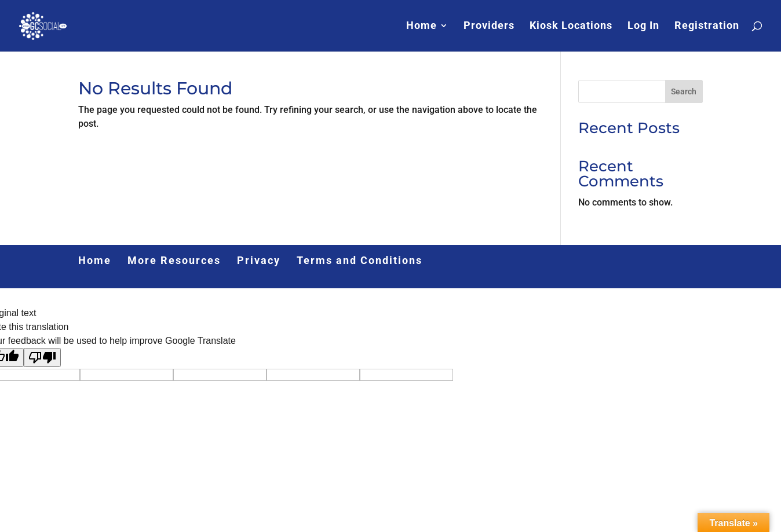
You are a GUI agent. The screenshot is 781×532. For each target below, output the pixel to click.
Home (421, 27)
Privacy (259, 260)
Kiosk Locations (571, 27)
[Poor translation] (42, 357)
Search (684, 91)
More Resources (174, 260)
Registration (707, 27)
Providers (489, 27)
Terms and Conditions (360, 260)
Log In (643, 27)
